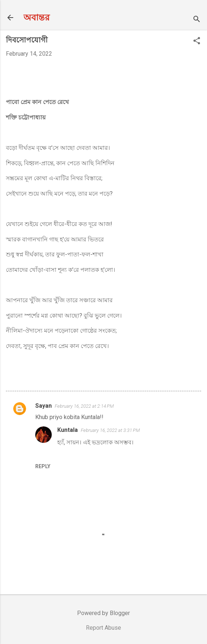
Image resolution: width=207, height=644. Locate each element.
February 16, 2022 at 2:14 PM (84, 406)
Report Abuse (103, 628)
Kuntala (68, 430)
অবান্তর (37, 18)
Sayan (43, 406)
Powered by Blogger (103, 613)
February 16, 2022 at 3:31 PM (110, 430)
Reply (43, 466)
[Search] (197, 20)
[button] (197, 41)
